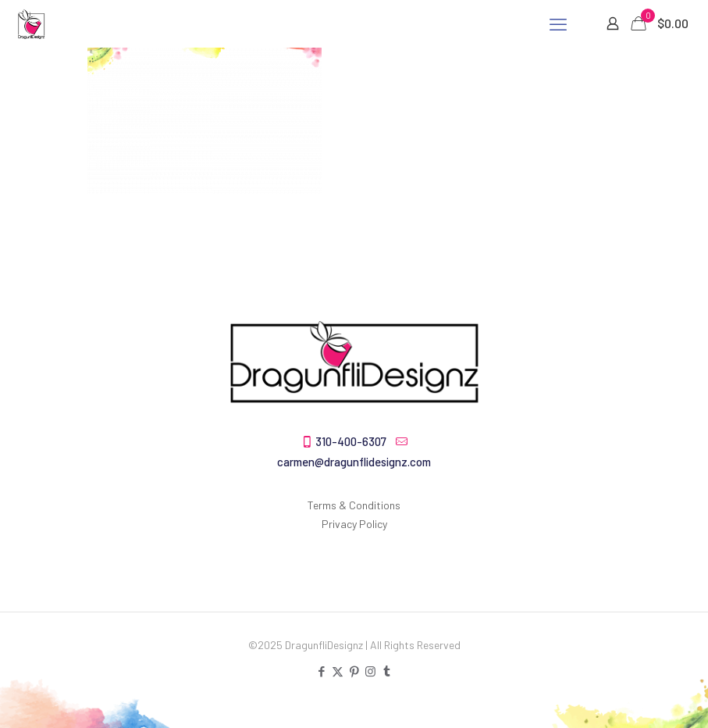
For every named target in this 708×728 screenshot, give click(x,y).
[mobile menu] (558, 23)
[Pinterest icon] (354, 671)
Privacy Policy (354, 524)
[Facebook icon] (321, 671)
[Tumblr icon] (387, 671)
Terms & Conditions (354, 505)
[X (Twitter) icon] (338, 671)
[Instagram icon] (370, 671)
